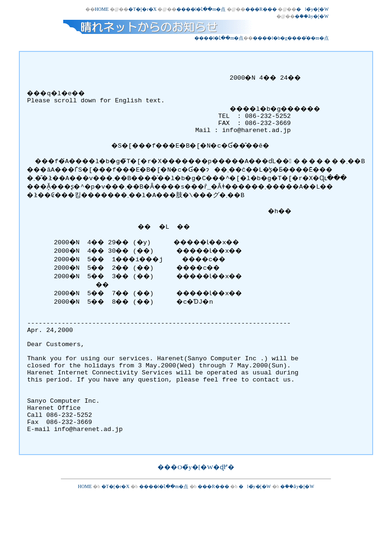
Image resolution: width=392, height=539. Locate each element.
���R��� (261, 9)
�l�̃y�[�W (312, 9)
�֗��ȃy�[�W (312, 16)
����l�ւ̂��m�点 (201, 9)
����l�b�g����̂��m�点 (291, 38)
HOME (102, 9)
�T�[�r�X (142, 9)
